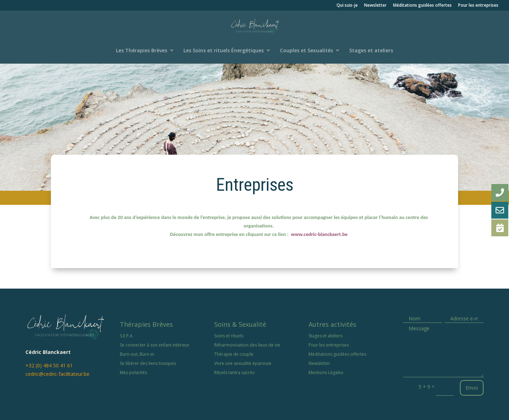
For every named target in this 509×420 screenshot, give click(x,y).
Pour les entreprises (478, 6)
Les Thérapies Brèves (142, 50)
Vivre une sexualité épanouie (243, 363)
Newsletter (375, 6)
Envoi (472, 388)
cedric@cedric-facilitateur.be (57, 374)
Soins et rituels (229, 336)
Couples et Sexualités (306, 50)
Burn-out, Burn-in (137, 354)
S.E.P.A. (127, 336)
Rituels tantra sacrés (234, 372)
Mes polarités (133, 372)
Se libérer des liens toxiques (148, 363)
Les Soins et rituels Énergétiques (224, 50)
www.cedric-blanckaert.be (319, 234)
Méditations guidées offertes (422, 6)
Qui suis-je (347, 6)
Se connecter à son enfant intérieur (155, 345)
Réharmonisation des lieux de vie (247, 345)
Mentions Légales (326, 372)
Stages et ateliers (371, 50)
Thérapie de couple (234, 354)
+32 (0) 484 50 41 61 (49, 365)
